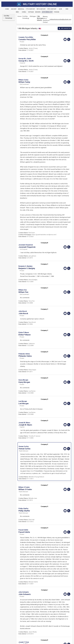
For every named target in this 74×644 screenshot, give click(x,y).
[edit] (69, 39)
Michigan (33, 16)
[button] (37, 37)
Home (19, 16)
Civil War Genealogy (26, 17)
